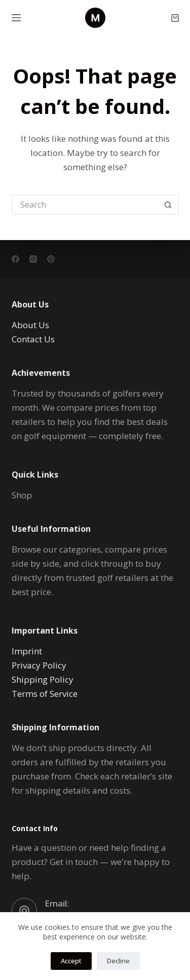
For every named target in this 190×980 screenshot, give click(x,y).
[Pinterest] (51, 259)
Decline (118, 961)
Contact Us (33, 339)
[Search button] (169, 205)
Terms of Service (45, 694)
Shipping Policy (43, 679)
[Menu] (16, 18)
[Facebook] (15, 259)
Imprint (27, 651)
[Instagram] (33, 259)
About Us (30, 325)
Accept (71, 961)
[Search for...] (85, 205)
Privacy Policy (39, 665)
